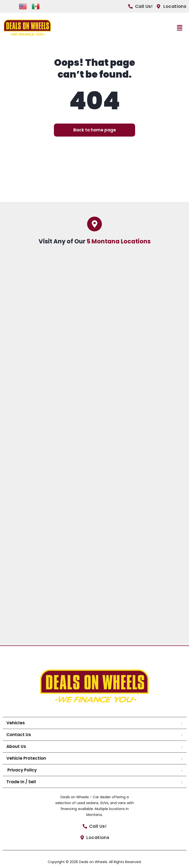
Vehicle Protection (26, 758)
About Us (16, 746)
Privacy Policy (22, 770)
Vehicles (16, 723)
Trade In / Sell (21, 782)
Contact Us (19, 735)
